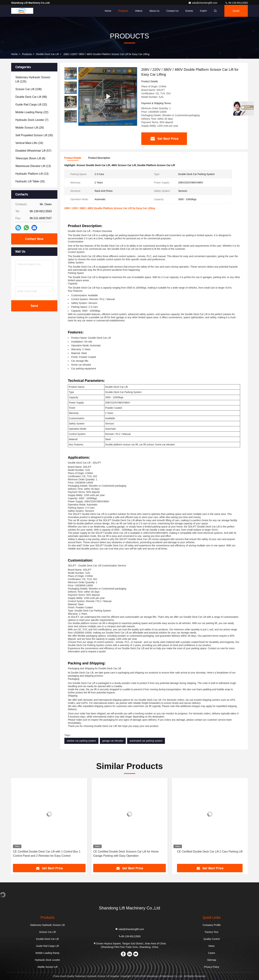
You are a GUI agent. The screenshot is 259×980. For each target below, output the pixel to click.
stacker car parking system (81, 741)
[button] (71, 121)
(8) (30, 158)
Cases (212, 953)
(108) (29, 89)
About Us (154, 11)
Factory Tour (212, 932)
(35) (34, 135)
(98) (31, 97)
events (189, 11)
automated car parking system (146, 741)
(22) (32, 112)
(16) (29, 143)
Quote (236, 11)
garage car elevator (113, 741)
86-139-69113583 (236, 3)
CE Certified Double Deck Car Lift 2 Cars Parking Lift (210, 852)
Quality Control (212, 939)
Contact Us (172, 11)
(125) (33, 79)
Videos (139, 11)
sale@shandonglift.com (203, 3)
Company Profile (212, 925)
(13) (33, 166)
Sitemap (212, 960)
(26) (30, 128)
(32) (31, 105)
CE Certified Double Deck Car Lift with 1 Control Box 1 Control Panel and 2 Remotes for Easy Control (47, 854)
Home (108, 11)
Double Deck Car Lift (47, 54)
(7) (32, 120)
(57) (33, 151)
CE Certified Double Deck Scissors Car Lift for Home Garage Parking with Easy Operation (126, 854)
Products (123, 11)
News (212, 946)
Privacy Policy (212, 967)
